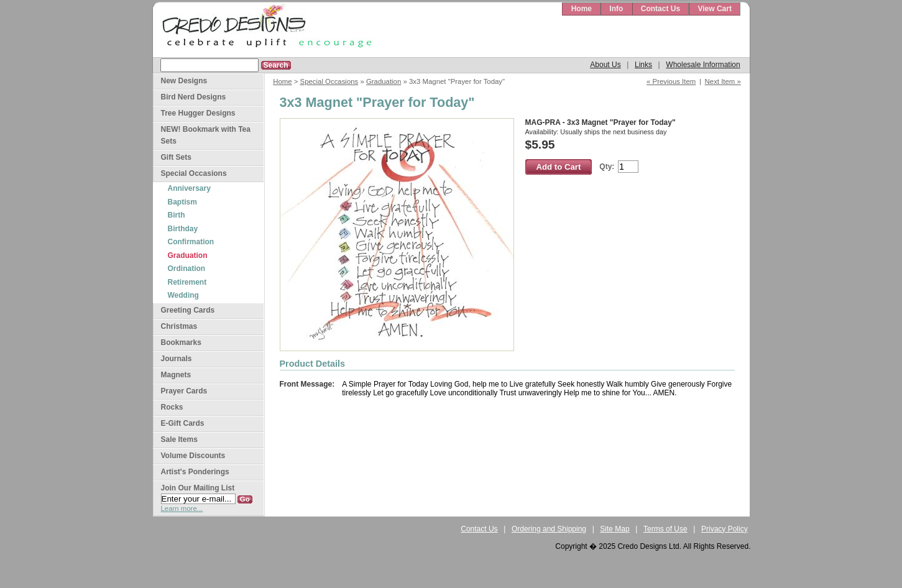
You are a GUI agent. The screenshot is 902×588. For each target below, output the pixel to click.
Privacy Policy (725, 529)
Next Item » (723, 81)
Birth (177, 215)
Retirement (187, 282)
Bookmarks (181, 342)
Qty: (607, 167)
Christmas (179, 326)
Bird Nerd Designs (194, 97)
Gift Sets (176, 157)
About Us (605, 65)
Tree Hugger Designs (198, 113)
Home (582, 9)
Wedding (183, 295)
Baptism (182, 202)
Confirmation (191, 242)
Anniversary (189, 188)
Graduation (384, 81)
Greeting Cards (188, 310)
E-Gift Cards (183, 423)
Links (643, 65)
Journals (177, 359)
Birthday (183, 229)
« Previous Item (671, 81)
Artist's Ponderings (195, 472)
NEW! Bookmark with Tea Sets (206, 135)
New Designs (184, 81)
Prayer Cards (184, 391)
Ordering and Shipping (549, 529)
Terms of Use (665, 529)
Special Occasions (329, 81)
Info (616, 9)
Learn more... (182, 508)
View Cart (714, 9)
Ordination (187, 269)
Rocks (172, 407)
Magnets (176, 375)
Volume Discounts (193, 456)
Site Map (614, 529)
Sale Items (179, 439)
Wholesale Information (703, 65)
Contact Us (660, 9)
